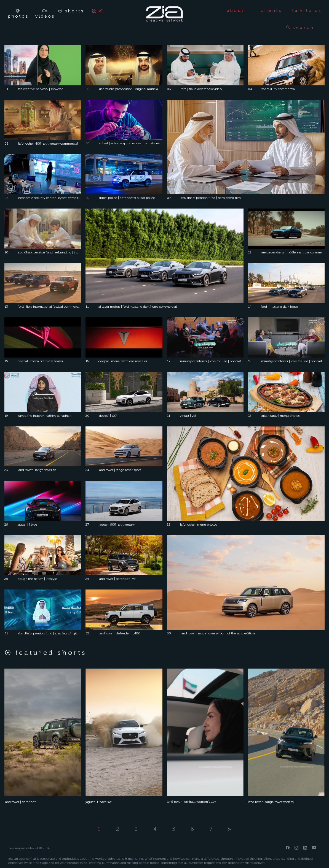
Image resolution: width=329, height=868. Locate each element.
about (236, 10)
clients (271, 10)
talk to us (307, 10)
